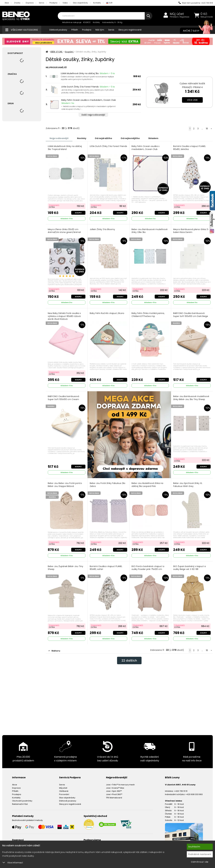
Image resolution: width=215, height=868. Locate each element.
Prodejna (53, 3)
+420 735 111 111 (181, 791)
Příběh (75, 30)
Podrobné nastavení (200, 854)
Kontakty (97, 3)
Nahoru (54, 651)
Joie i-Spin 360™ (114, 791)
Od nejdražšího (103, 138)
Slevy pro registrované (130, 30)
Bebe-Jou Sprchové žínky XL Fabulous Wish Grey (188, 485)
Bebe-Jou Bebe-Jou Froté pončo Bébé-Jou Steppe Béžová (65, 485)
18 (207, 129)
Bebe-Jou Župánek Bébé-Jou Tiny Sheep (65, 568)
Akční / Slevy (195, 31)
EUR (109, 3)
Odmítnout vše (200, 862)
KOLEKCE (87, 22)
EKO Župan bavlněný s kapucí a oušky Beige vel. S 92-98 (189, 568)
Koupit (78, 213)
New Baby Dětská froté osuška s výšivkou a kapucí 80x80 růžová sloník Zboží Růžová (64, 316)
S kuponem (54, 205)
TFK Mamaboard (114, 798)
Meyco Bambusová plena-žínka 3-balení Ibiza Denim (191, 231)
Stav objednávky (80, 3)
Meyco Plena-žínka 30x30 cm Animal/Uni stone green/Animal (64, 231)
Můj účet (177, 14)
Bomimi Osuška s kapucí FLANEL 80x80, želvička (189, 148)
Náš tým (100, 30)
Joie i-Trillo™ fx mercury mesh (120, 785)
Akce (7, 3)
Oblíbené (64, 791)
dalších (129, 660)
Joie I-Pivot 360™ (114, 794)
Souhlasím (194, 847)
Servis (42, 3)
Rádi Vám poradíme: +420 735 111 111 (196, 3)
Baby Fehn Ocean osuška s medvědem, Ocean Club (89, 100)
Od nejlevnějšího (130, 138)
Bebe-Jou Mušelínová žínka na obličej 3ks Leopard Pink (147, 485)
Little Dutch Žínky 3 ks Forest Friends (80, 87)
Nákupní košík (207, 17)
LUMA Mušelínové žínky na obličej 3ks (80, 73)
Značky (17, 3)
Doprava (30, 3)
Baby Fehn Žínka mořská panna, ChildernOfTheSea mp (148, 315)
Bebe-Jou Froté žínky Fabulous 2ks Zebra (107, 485)
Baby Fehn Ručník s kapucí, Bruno (107, 313)
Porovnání (64, 794)
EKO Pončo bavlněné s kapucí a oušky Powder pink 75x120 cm (148, 568)
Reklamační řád (20, 804)
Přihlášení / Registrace (180, 17)
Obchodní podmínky (22, 801)
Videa (65, 3)
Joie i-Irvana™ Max (115, 788)
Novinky (82, 138)
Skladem (153, 138)
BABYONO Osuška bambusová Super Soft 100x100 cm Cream (63, 398)
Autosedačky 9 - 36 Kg (112, 22)
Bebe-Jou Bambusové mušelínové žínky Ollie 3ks (150, 231)
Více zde (192, 100)
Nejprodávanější (59, 138)
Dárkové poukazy (58, 30)
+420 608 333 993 (194, 794)
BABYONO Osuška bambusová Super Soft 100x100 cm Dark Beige (191, 315)
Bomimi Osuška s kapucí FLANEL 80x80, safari (106, 568)
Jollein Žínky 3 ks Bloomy (102, 229)
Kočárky (96, 22)
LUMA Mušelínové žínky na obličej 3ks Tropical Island (65, 148)
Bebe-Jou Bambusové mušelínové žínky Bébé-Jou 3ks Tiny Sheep (191, 398)
